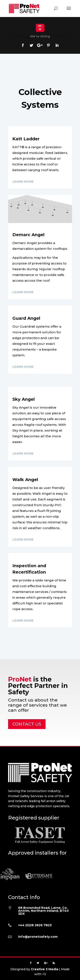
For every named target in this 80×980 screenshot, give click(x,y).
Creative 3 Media (45, 969)
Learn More (23, 182)
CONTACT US (27, 724)
